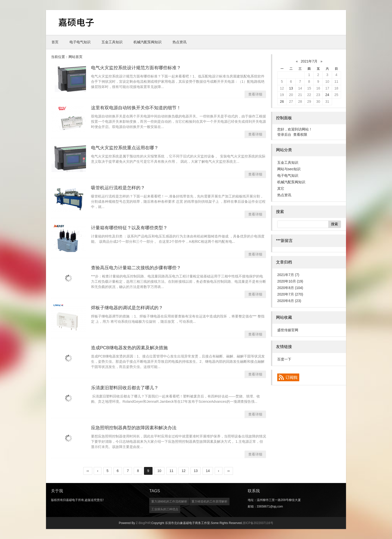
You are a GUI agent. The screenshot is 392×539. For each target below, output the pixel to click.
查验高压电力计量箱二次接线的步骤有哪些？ (136, 268)
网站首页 (75, 57)
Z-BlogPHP (143, 523)
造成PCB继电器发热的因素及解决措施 (129, 348)
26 (282, 101)
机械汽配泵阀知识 (147, 42)
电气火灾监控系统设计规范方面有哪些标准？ (136, 68)
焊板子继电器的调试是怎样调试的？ (127, 308)
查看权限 (300, 134)
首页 (55, 42)
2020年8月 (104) (290, 288)
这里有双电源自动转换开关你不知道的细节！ (136, 108)
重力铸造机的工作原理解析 (209, 501)
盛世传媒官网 (288, 330)
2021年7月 (309, 61)
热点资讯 (179, 42)
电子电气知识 (80, 42)
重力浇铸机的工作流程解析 (169, 501)
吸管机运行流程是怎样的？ (118, 188)
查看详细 (255, 94)
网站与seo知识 (289, 169)
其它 (281, 188)
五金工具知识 (112, 42)
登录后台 (284, 134)
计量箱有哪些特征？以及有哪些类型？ (129, 228)
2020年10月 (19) (290, 281)
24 (327, 95)
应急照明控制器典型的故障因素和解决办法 (134, 428)
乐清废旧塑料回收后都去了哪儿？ (125, 388)
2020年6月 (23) (289, 301)
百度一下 (284, 359)
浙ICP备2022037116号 (258, 523)
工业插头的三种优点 (165, 509)
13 (291, 88)
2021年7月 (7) (288, 275)
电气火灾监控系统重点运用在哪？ (125, 148)
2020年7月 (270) (290, 294)
